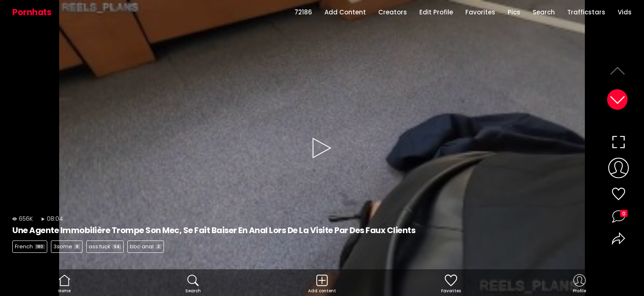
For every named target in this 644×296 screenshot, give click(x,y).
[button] (617, 99)
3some (67, 246)
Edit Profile (436, 12)
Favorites (480, 12)
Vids (625, 12)
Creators (393, 12)
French (30, 246)
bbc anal (146, 246)
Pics (514, 12)
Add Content (345, 12)
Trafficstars (586, 12)
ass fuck (105, 246)
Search (544, 12)
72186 (303, 12)
